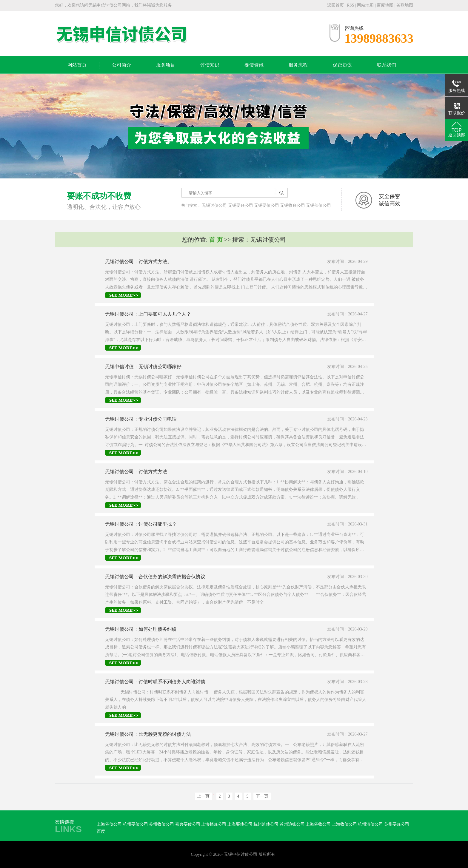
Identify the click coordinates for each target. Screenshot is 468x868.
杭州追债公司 (266, 824)
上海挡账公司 (214, 824)
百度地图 (385, 5)
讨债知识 (210, 65)
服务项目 (166, 65)
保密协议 (342, 65)
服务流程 (298, 65)
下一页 (262, 796)
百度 (101, 831)
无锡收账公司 (292, 205)
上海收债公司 (344, 824)
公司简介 (121, 65)
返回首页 (335, 5)
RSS (351, 5)
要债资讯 (254, 65)
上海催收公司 (318, 824)
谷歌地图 (405, 5)
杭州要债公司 (136, 824)
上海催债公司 (109, 824)
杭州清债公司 (370, 824)
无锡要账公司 (241, 205)
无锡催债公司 (318, 205)
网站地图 (366, 5)
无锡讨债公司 (214, 205)
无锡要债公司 (267, 205)
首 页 (216, 240)
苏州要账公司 (397, 824)
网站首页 (77, 65)
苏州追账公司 (292, 824)
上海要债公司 (240, 824)
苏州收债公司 (161, 824)
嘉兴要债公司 (188, 824)
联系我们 (387, 65)
